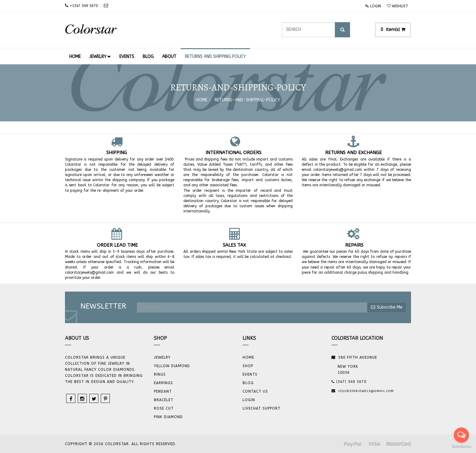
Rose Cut (164, 408)
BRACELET (164, 400)
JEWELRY (162, 357)
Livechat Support (262, 408)
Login (373, 6)
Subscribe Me (387, 307)
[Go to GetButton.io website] (461, 447)
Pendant (163, 391)
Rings (160, 374)
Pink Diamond (168, 417)
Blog (248, 383)
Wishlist (398, 6)
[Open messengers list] (461, 435)
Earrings (163, 383)
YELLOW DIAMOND (172, 366)
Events (250, 374)
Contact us (255, 391)
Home (202, 100)
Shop (248, 366)
